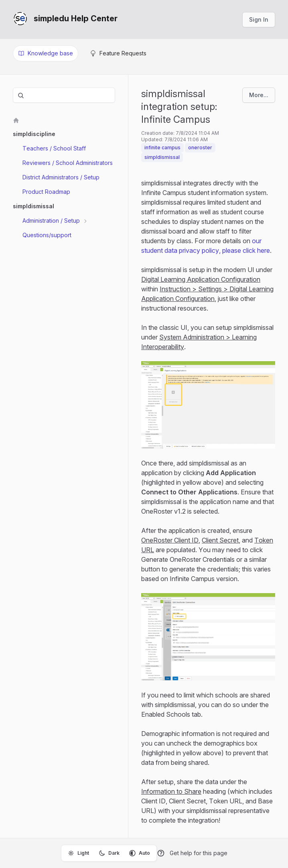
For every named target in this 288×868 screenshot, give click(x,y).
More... (259, 95)
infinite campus (162, 147)
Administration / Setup (52, 221)
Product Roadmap (46, 192)
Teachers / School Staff (54, 148)
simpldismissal (162, 157)
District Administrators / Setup (61, 177)
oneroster (200, 147)
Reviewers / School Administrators (68, 163)
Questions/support (47, 235)
